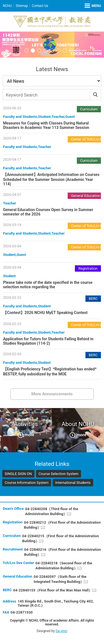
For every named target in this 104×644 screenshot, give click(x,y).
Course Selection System (59, 474)
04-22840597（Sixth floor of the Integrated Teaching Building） (60, 579)
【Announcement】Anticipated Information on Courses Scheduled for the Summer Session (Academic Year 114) (51, 179)
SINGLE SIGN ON (18, 474)
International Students (73, 483)
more (30, 435)
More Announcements (52, 394)
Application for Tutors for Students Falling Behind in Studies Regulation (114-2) (48, 341)
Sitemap (22, 6)
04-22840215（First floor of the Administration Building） (61, 538)
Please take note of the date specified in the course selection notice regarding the (48, 285)
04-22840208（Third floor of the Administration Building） (51, 511)
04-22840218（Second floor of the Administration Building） (64, 566)
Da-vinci (61, 631)
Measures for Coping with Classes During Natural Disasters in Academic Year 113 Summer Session (46, 125)
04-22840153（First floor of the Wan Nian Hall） (53, 590)
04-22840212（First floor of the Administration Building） (62, 525)
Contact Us (40, 6)
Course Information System (27, 483)
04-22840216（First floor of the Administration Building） (63, 552)
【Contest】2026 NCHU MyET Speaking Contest (45, 313)
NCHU (7, 6)
